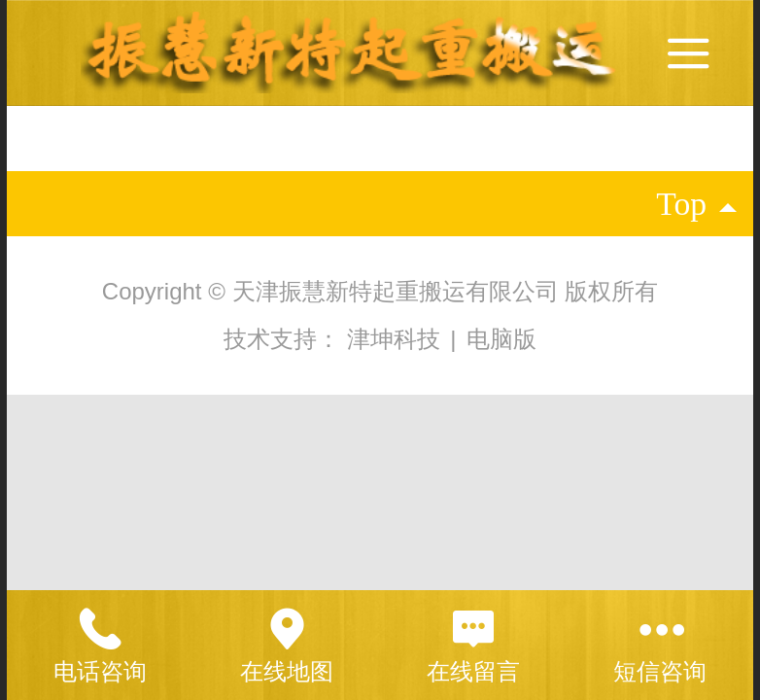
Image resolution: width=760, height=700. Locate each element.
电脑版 (501, 339)
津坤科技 (397, 339)
